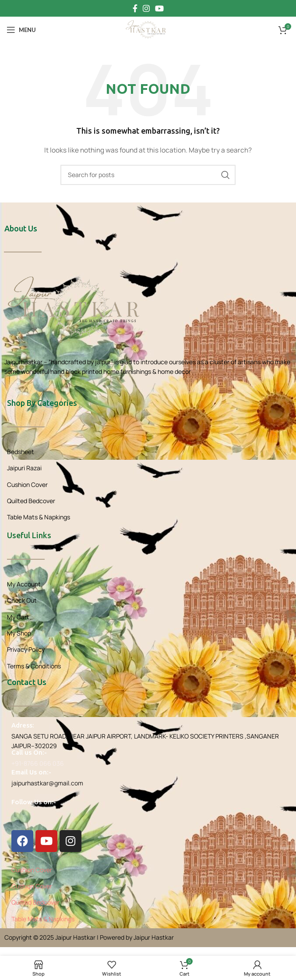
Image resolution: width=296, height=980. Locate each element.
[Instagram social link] (146, 8)
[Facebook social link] (135, 8)
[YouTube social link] (159, 8)
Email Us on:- (31, 772)
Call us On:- (29, 752)
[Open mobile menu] (21, 30)
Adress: (23, 725)
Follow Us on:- (34, 802)
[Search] (148, 175)
